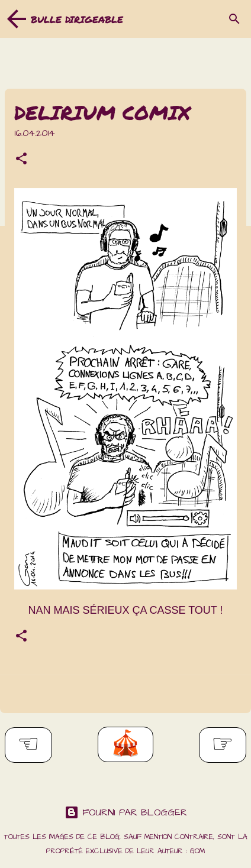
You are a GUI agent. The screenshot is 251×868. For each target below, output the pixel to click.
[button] (21, 160)
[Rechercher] (234, 19)
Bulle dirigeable (77, 19)
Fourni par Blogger (126, 812)
